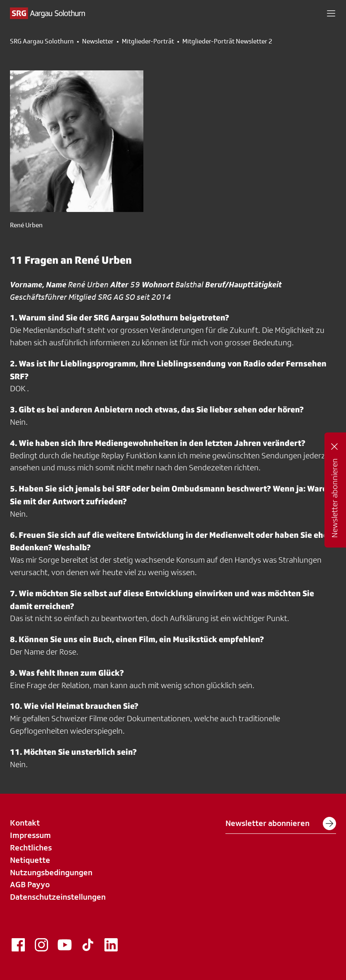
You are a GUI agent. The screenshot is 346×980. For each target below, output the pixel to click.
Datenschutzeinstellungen (58, 897)
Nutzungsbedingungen (51, 872)
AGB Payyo (30, 884)
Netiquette (30, 860)
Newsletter (98, 41)
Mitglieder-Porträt (148, 41)
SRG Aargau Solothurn (42, 41)
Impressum (30, 835)
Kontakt (25, 823)
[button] (331, 13)
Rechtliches (31, 848)
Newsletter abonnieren (281, 823)
